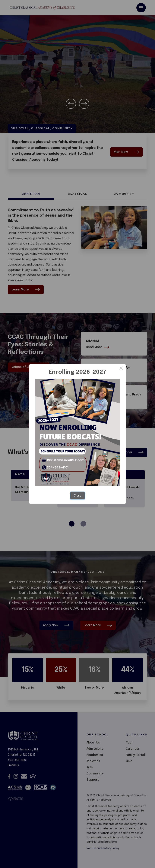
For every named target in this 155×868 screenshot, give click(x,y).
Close (78, 496)
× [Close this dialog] (121, 369)
